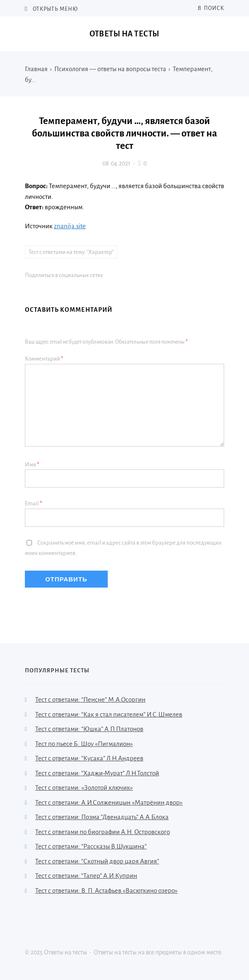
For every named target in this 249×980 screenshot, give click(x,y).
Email (34, 503)
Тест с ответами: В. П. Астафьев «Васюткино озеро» (106, 890)
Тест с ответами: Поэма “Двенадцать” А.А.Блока (102, 817)
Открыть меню (55, 9)
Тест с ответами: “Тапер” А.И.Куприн (86, 876)
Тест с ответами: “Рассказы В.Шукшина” (91, 846)
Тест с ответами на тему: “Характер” (71, 252)
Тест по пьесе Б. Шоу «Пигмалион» (84, 744)
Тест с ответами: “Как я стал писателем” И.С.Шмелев (109, 714)
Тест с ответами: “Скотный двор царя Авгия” (97, 861)
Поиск (211, 8)
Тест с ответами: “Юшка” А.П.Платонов (89, 729)
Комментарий (44, 359)
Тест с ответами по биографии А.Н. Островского (103, 832)
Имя (32, 465)
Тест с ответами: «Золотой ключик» (84, 788)
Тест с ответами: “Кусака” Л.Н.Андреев (89, 758)
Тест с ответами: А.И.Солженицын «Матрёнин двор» (109, 802)
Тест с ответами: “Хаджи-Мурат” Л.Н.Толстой (97, 773)
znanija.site (70, 226)
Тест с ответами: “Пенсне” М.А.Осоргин (90, 699)
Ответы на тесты (124, 34)
